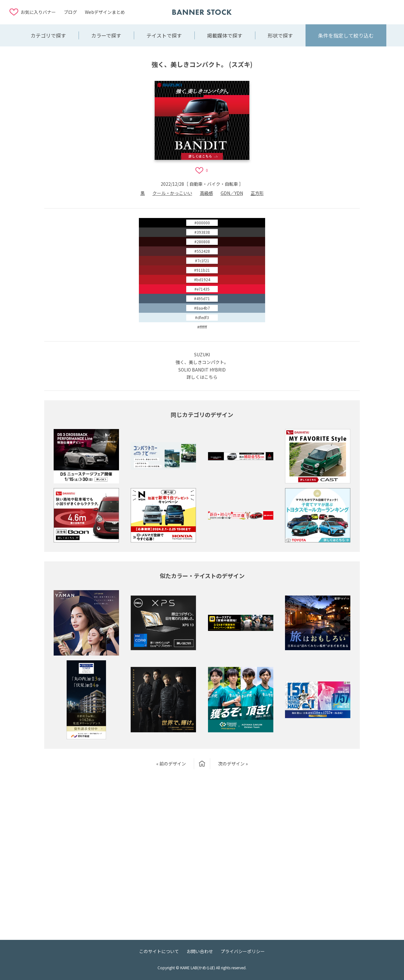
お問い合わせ (200, 951)
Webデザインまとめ (105, 12)
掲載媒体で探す (225, 35)
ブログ (70, 12)
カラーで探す (106, 35)
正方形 (257, 193)
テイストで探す (164, 35)
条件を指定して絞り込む (346, 35)
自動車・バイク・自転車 (214, 184)
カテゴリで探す (48, 35)
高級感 (206, 193)
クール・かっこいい (172, 193)
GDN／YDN (232, 193)
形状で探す (280, 35)
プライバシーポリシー (243, 951)
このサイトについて (159, 951)
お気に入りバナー (38, 12)
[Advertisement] (344, 12)
